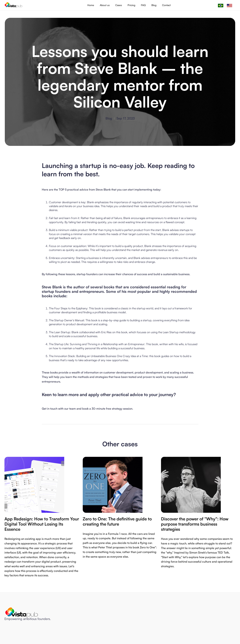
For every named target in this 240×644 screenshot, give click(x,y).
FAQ (143, 5)
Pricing (131, 5)
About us (105, 5)
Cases (119, 5)
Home (91, 5)
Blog (154, 5)
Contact (166, 5)
